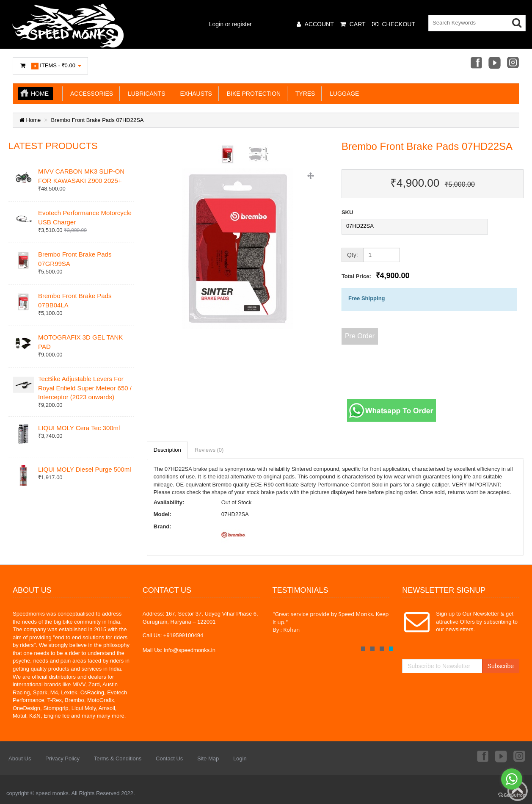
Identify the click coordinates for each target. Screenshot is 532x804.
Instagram (513, 64)
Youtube (494, 64)
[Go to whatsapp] (512, 779)
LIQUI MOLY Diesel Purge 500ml (85, 469)
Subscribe (501, 666)
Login (240, 758)
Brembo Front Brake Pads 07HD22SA (98, 120)
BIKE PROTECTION (252, 94)
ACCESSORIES (90, 94)
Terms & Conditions (118, 758)
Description (167, 450)
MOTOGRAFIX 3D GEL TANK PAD (80, 342)
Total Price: (376, 276)
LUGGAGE (343, 94)
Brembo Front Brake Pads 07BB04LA (75, 300)
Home (40, 94)
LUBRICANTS (145, 94)
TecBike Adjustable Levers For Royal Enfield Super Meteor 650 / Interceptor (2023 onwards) (85, 388)
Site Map (208, 758)
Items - (50, 66)
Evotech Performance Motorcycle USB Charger (85, 217)
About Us (20, 758)
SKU (347, 212)
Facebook (476, 64)
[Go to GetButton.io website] (512, 795)
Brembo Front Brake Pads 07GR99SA (75, 259)
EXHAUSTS (194, 94)
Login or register (230, 24)
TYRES (303, 94)
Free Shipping (367, 298)
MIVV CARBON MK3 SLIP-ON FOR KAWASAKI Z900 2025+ (81, 176)
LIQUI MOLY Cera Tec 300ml (79, 428)
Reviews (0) (209, 450)
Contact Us (169, 758)
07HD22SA (360, 226)
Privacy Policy (62, 758)
